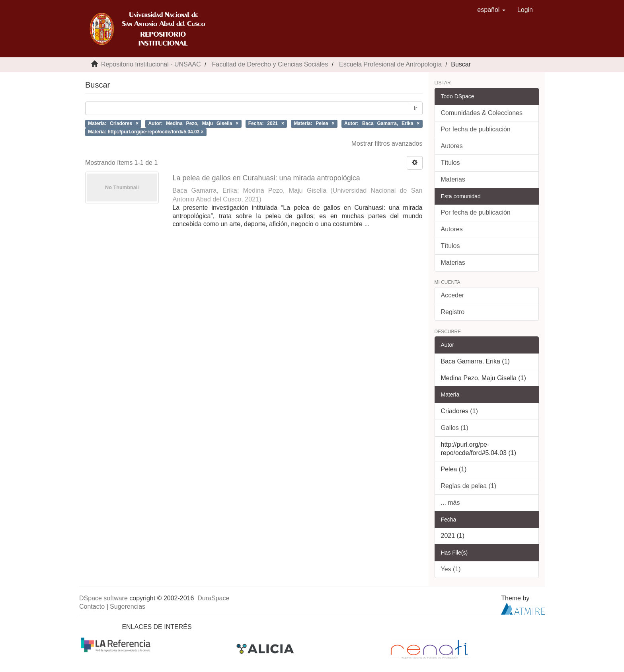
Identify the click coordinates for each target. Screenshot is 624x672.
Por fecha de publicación (476, 129)
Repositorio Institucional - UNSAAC (151, 64)
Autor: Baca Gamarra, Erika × (382, 123)
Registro (453, 312)
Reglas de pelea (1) (469, 486)
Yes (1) (451, 569)
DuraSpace (213, 598)
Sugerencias (128, 607)
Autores (452, 146)
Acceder (453, 295)
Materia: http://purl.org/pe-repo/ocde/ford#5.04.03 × (146, 132)
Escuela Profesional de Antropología (390, 64)
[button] (491, 10)
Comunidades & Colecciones (482, 113)
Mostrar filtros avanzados (387, 144)
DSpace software (103, 598)
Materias (453, 179)
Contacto (92, 607)
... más (450, 503)
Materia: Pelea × (314, 123)
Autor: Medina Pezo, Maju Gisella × (193, 123)
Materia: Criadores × (113, 123)
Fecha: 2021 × (266, 123)
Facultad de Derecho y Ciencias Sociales (270, 64)
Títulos (450, 163)
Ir (416, 108)
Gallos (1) (455, 428)
